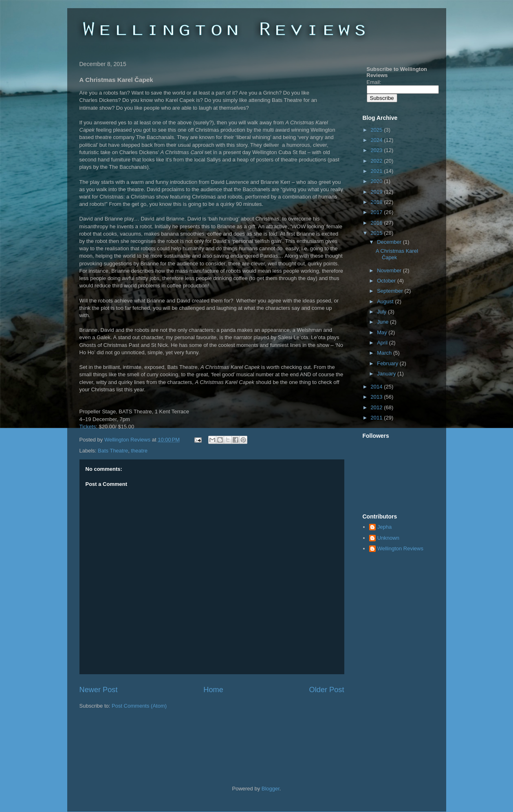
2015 (378, 233)
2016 (378, 223)
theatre (139, 451)
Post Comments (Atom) (139, 706)
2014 (378, 387)
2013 (378, 397)
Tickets (88, 427)
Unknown (388, 538)
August (386, 301)
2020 (378, 181)
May (383, 332)
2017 (378, 212)
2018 (378, 202)
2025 (378, 130)
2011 (378, 418)
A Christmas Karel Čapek (397, 254)
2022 (378, 161)
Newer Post (99, 690)
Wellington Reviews (128, 440)
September (391, 291)
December (390, 242)
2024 (378, 140)
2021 (378, 171)
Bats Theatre (113, 451)
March (385, 353)
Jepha (384, 527)
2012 (378, 407)
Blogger (271, 789)
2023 (378, 150)
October (387, 281)
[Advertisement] (175, 734)
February (388, 363)
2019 (378, 192)
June (383, 322)
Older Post (327, 690)
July (382, 312)
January (387, 374)
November (390, 270)
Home (213, 690)
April (383, 343)
